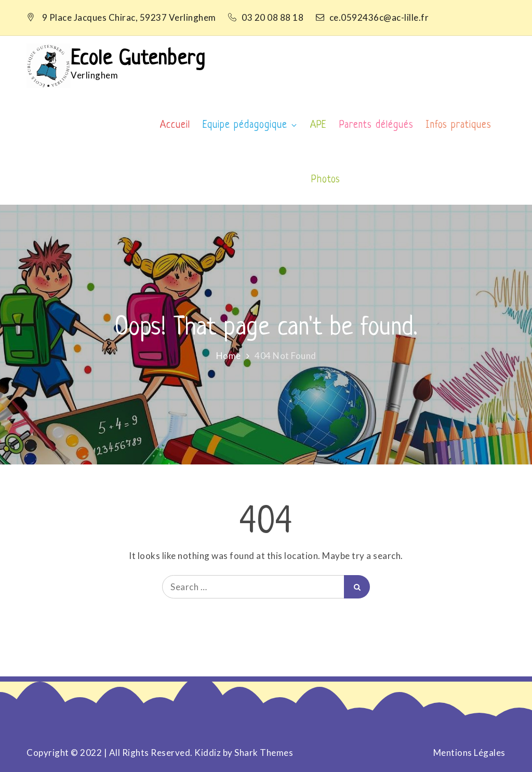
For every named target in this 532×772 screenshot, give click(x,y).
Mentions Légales (469, 753)
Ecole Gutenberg (138, 59)
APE (318, 125)
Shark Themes (264, 753)
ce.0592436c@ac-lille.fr (373, 17)
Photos (326, 180)
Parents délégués (376, 125)
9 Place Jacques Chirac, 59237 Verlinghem (129, 17)
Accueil (175, 125)
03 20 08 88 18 (267, 17)
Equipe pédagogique (250, 125)
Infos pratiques (458, 125)
